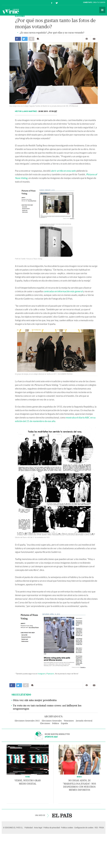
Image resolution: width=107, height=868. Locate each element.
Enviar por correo (94, 39)
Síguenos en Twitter (57, 3)
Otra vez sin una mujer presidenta (35, 700)
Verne (11, 11)
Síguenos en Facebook (52, 3)
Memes (79, 777)
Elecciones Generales (52, 721)
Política (56, 723)
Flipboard (50, 674)
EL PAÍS (62, 815)
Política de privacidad (52, 828)
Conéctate (88, 2)
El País (10, 3)
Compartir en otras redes (31, 39)
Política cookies (67, 828)
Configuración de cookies (84, 828)
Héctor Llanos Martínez (26, 111)
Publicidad (29, 828)
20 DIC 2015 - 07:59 (48, 111)
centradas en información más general (63, 291)
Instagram (41, 674)
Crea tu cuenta (99, 2)
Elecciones (45, 723)
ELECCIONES (20, 16)
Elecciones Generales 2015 (27, 721)
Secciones (102, 10)
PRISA (101, 828)
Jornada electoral (84, 721)
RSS (96, 828)
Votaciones (69, 721)
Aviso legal (38, 828)
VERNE (28, 777)
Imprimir (87, 39)
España (64, 723)
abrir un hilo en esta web (63, 171)
